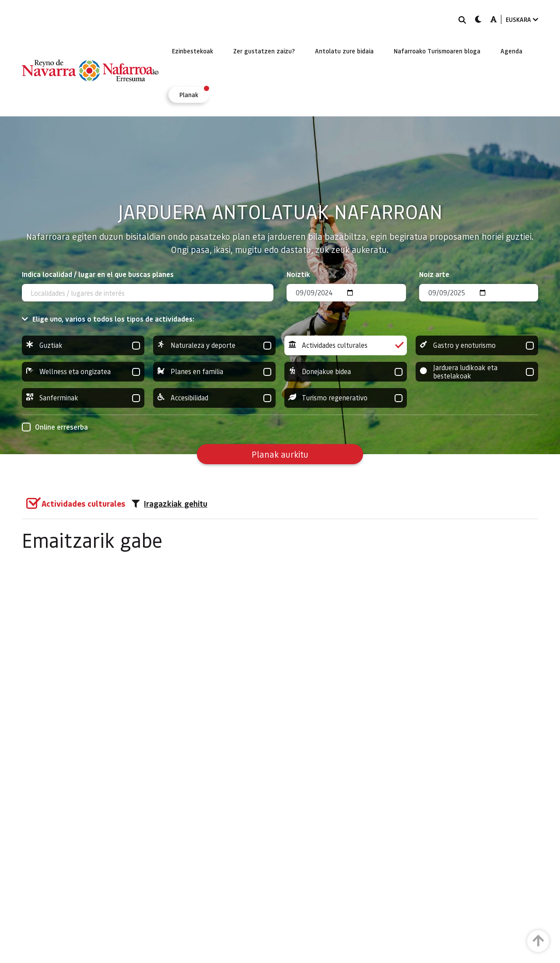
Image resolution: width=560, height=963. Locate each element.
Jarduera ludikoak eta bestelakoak (477, 372)
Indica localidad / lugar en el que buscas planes (98, 274)
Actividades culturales (346, 345)
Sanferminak (83, 398)
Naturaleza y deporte (214, 345)
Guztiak (83, 345)
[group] (83, 345)
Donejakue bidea (346, 372)
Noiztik (298, 274)
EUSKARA (522, 19)
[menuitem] (192, 51)
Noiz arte (434, 274)
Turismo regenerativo (346, 398)
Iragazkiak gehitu (170, 504)
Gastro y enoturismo (477, 345)
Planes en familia (214, 372)
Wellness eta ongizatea (83, 372)
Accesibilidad (214, 398)
